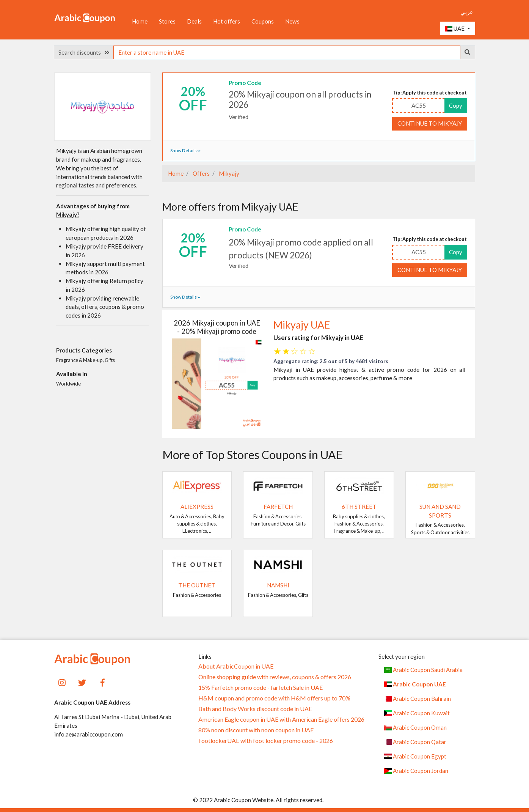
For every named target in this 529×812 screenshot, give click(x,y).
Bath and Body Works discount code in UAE (255, 709)
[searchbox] (287, 52)
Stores (167, 21)
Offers (201, 173)
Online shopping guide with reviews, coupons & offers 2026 (275, 677)
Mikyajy (228, 173)
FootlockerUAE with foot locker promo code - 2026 (266, 741)
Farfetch (278, 507)
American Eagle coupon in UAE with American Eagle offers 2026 (281, 719)
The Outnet (197, 585)
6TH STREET (359, 507)
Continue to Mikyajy (430, 123)
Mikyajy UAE (302, 325)
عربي (467, 12)
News (292, 21)
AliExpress (197, 507)
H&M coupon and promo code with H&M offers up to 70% (274, 698)
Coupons (263, 21)
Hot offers (227, 21)
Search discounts (84, 52)
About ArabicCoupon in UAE (236, 666)
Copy (456, 105)
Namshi (278, 585)
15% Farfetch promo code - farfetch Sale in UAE (261, 688)
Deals (194, 21)
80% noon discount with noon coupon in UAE (256, 730)
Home (140, 21)
